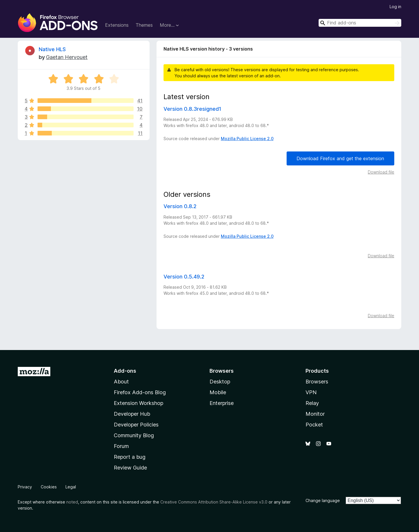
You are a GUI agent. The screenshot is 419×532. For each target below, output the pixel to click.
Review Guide (130, 468)
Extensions (117, 25)
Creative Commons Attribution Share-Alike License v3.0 (214, 502)
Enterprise (222, 403)
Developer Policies (136, 425)
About (121, 382)
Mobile (218, 392)
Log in (395, 7)
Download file (381, 172)
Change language (323, 500)
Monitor (315, 414)
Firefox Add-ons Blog (140, 392)
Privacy (25, 487)
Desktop (220, 382)
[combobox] (360, 23)
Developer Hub (132, 414)
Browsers (317, 382)
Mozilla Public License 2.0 (247, 139)
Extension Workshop (139, 403)
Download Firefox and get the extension (340, 158)
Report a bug (130, 457)
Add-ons (125, 371)
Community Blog (134, 435)
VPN (311, 392)
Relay (312, 403)
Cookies (49, 487)
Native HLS (52, 49)
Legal (71, 487)
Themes (144, 25)
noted (72, 502)
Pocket (314, 425)
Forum (121, 446)
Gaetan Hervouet (67, 57)
